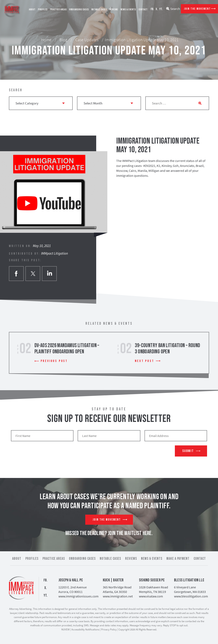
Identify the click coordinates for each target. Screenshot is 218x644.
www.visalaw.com (151, 596)
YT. (161, 9)
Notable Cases (99, 9)
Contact (143, 9)
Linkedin (49, 274)
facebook (16, 274)
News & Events (128, 9)
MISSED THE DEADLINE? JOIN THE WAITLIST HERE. (109, 533)
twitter (33, 274)
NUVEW (65, 629)
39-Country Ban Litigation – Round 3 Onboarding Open (167, 349)
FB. (152, 9)
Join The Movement (197, 9)
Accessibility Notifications (85, 629)
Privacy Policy (109, 629)
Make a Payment (178, 559)
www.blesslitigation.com (191, 596)
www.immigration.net (118, 596)
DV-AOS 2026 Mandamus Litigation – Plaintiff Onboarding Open (67, 349)
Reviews (114, 9)
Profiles (43, 9)
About (32, 9)
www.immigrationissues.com (78, 596)
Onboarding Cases (79, 9)
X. (157, 9)
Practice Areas (58, 9)
